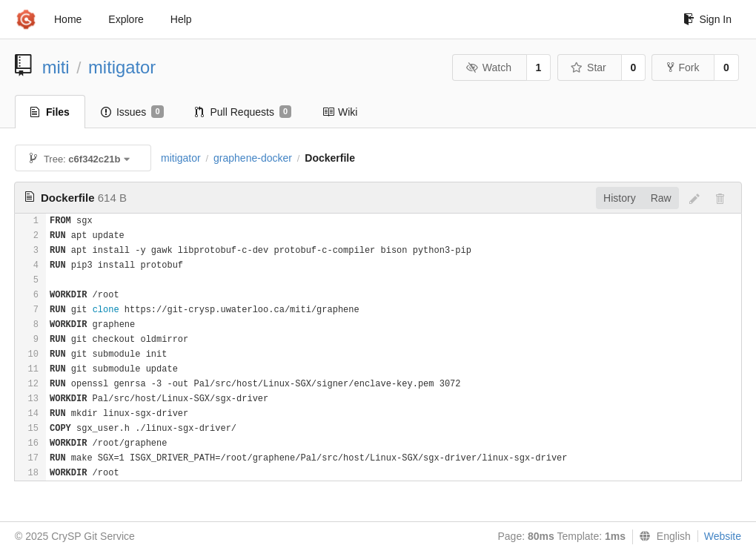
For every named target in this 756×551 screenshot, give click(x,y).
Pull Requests (243, 112)
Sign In (707, 19)
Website (723, 536)
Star (588, 67)
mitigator (122, 67)
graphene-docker (253, 158)
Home (68, 19)
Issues (132, 112)
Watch (488, 67)
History (620, 198)
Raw (661, 198)
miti (56, 67)
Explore (126, 19)
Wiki (340, 112)
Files (50, 112)
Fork (683, 67)
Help (181, 19)
